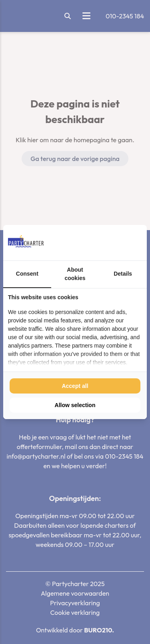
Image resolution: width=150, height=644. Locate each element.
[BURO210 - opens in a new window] (112, 242)
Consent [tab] (27, 274)
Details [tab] (123, 274)
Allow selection (75, 405)
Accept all (75, 386)
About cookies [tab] (75, 274)
